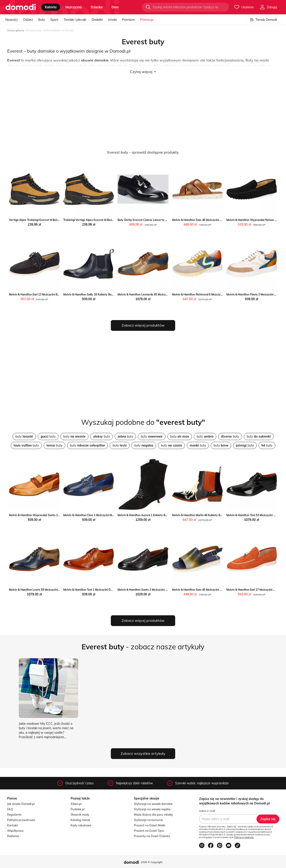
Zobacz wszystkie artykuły (143, 753)
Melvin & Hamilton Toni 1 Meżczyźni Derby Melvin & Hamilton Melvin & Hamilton (114, 590)
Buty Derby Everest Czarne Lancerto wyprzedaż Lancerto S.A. (157, 220)
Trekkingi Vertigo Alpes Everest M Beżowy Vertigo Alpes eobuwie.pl (107, 220)
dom (115, 7)
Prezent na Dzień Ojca (149, 831)
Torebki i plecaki (75, 20)
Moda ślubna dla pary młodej (153, 815)
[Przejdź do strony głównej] (21, 7)
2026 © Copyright (152, 862)
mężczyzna (74, 7)
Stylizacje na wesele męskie (152, 809)
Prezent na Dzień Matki (150, 825)
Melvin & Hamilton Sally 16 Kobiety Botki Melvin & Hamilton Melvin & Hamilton (113, 294)
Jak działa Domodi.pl (21, 804)
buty (24, 436)
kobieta (51, 7)
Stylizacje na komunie (148, 820)
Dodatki (97, 20)
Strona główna (16, 30)
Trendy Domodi (263, 20)
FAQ (10, 809)
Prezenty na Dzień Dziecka (152, 836)
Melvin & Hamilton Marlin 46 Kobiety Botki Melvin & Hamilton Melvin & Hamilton (222, 515)
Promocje (147, 20)
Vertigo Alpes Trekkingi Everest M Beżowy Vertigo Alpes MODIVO (51, 220)
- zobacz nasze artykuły (143, 647)
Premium (128, 20)
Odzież (28, 20)
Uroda (112, 20)
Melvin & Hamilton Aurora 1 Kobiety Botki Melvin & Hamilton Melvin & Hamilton (168, 515)
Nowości (12, 20)
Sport (54, 20)
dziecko (97, 7)
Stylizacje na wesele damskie (153, 804)
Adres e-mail (207, 811)
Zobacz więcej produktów (143, 325)
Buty (42, 20)
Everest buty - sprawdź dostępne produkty (143, 152)
